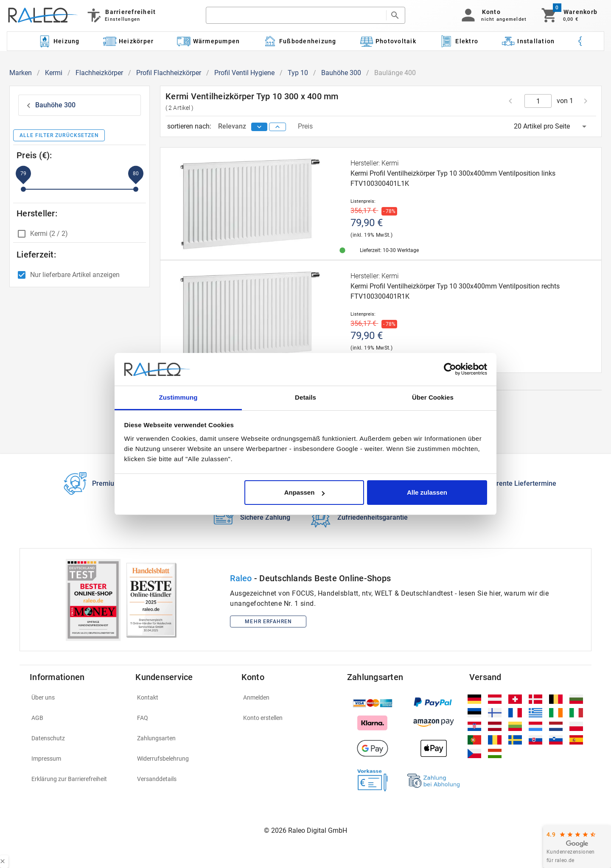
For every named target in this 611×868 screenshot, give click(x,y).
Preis (305, 126)
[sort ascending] (277, 127)
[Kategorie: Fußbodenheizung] (300, 41)
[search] (296, 15)
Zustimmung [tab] (178, 397)
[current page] (538, 101)
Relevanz (233, 126)
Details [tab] (305, 397)
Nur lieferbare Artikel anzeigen (75, 275)
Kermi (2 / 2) (49, 234)
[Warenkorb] (569, 15)
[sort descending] (259, 127)
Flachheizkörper (99, 73)
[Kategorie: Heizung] (59, 41)
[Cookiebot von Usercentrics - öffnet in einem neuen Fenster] (450, 370)
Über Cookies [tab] (433, 397)
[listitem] (77, 697)
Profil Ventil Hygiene (244, 73)
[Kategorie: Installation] (528, 41)
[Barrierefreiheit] (121, 15)
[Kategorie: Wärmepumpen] (209, 41)
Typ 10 (298, 73)
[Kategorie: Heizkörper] (128, 41)
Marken (21, 73)
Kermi (54, 73)
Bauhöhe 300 (341, 73)
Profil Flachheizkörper (169, 73)
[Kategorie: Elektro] (459, 41)
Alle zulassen (427, 492)
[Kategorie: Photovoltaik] (388, 41)
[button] (492, 15)
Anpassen (305, 492)
